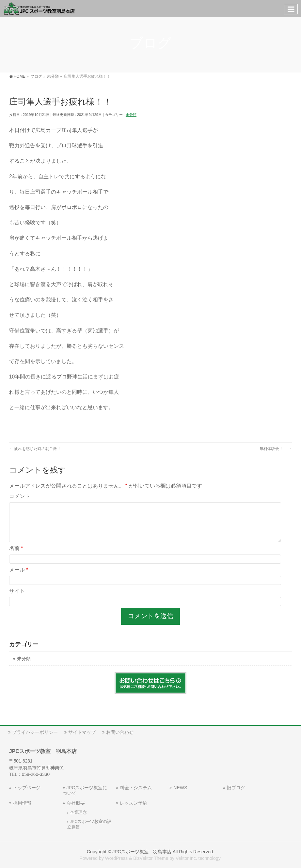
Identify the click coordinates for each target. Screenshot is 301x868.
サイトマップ (82, 732)
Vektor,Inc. (186, 858)
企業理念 (78, 812)
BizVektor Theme (151, 858)
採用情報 (22, 803)
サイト (17, 599)
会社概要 (76, 803)
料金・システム (136, 788)
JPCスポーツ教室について (85, 790)
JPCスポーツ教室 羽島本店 (142, 852)
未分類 (131, 115)
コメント (20, 496)
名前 (16, 556)
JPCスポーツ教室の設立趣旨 (89, 824)
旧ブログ (236, 788)
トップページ (27, 788)
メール (19, 578)
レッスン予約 (134, 803)
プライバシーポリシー (35, 732)
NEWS (180, 788)
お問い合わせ (120, 732)
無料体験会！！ (276, 449)
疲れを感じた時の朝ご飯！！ (37, 449)
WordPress (116, 858)
